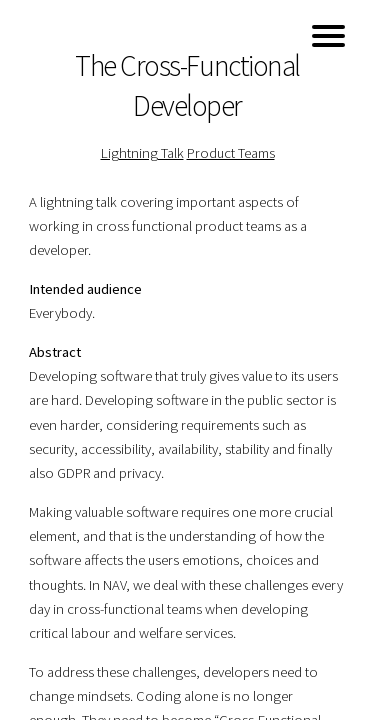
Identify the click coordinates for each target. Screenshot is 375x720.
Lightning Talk (142, 153)
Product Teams (231, 153)
